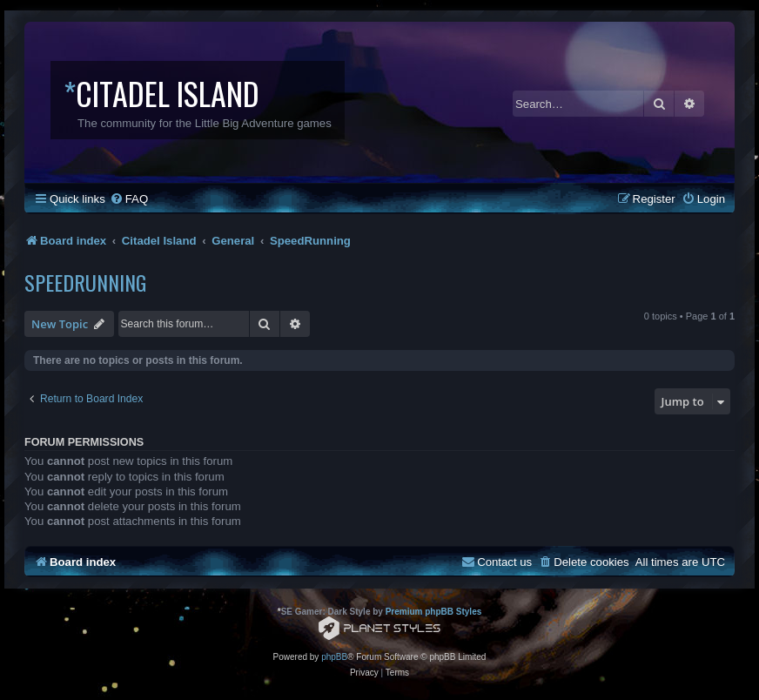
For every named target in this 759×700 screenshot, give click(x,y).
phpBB (334, 657)
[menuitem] (129, 199)
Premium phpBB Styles (434, 612)
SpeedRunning (85, 282)
